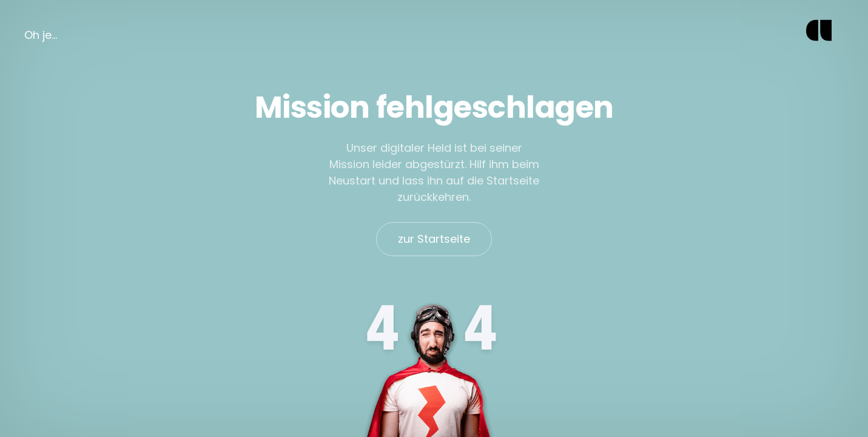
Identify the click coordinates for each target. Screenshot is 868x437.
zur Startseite (434, 239)
